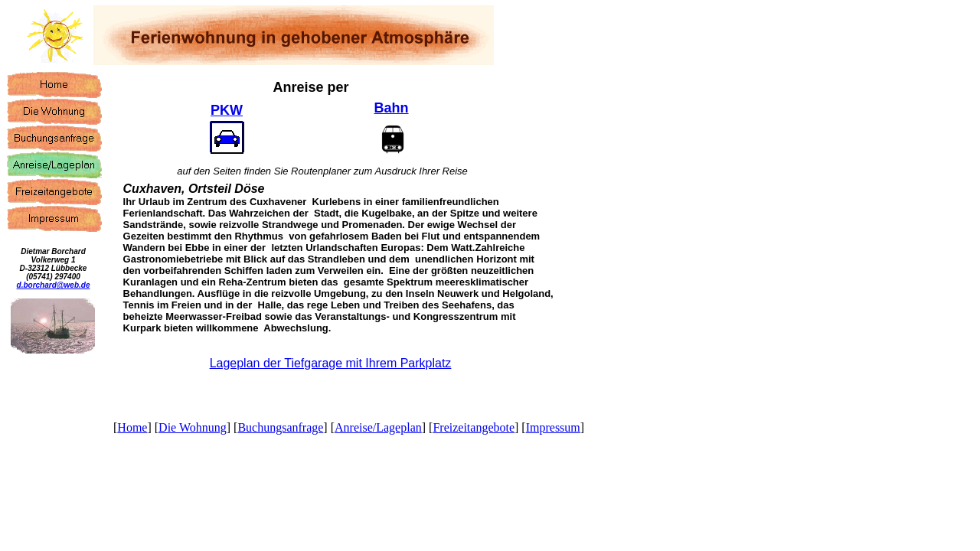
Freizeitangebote (474, 427)
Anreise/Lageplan (378, 427)
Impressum (553, 427)
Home (132, 427)
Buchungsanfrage (280, 427)
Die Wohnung (193, 427)
